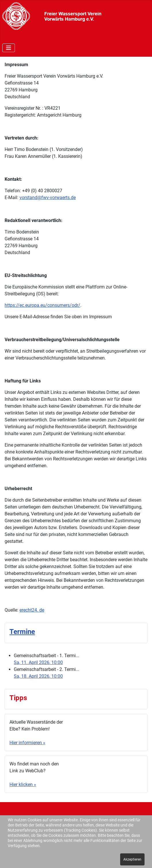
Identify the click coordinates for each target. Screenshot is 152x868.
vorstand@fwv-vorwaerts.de (48, 198)
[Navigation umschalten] (9, 48)
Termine (22, 632)
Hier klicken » (23, 784)
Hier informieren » (27, 743)
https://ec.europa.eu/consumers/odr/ (42, 305)
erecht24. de (32, 610)
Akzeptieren (132, 859)
